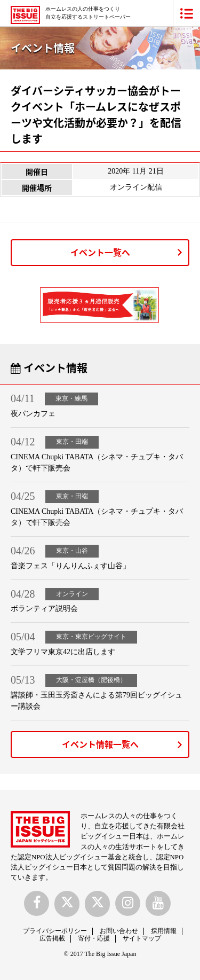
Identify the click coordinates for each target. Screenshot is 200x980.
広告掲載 (52, 938)
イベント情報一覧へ (100, 744)
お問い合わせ (119, 931)
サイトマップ (142, 938)
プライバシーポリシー (55, 931)
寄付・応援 (94, 938)
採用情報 (164, 931)
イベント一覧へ (100, 252)
